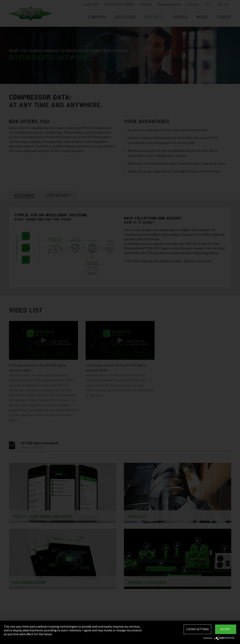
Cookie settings (197, 629)
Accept (226, 629)
